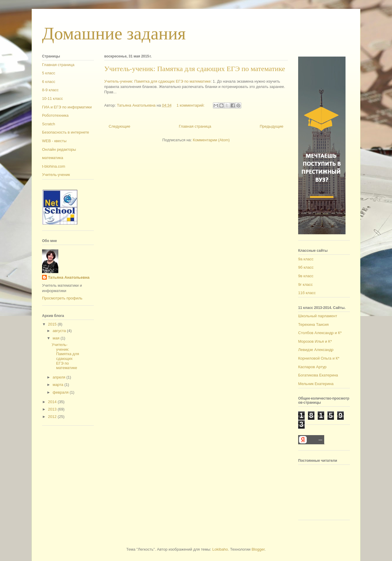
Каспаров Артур (312, 367)
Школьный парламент (318, 316)
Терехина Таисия (313, 324)
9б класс (306, 267)
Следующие (119, 126)
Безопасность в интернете (66, 132)
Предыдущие (271, 126)
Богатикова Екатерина (318, 375)
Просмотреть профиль (62, 298)
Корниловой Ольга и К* (319, 358)
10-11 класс (53, 98)
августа (60, 331)
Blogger (258, 549)
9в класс (306, 276)
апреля (60, 377)
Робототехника (55, 115)
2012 (53, 417)
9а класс (306, 259)
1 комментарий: (191, 105)
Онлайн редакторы (59, 149)
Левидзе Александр (316, 350)
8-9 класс (50, 90)
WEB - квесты (54, 141)
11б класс (307, 293)
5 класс (49, 73)
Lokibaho (220, 549)
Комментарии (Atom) (211, 140)
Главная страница (195, 126)
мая (57, 338)
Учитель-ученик (56, 175)
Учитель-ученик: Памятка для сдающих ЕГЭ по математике (195, 69)
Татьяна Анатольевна (69, 277)
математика (53, 158)
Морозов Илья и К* (315, 341)
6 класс (49, 82)
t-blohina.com (54, 166)
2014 (53, 402)
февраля (61, 392)
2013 (53, 409)
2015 (53, 324)
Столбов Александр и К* (320, 333)
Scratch (49, 124)
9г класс (305, 284)
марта (59, 385)
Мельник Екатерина (316, 384)
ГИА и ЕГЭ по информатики (67, 107)
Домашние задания (114, 33)
